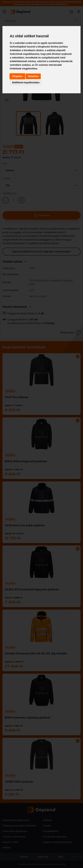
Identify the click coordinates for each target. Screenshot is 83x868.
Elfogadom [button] (17, 76)
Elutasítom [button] (33, 76)
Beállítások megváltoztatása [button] (26, 82)
